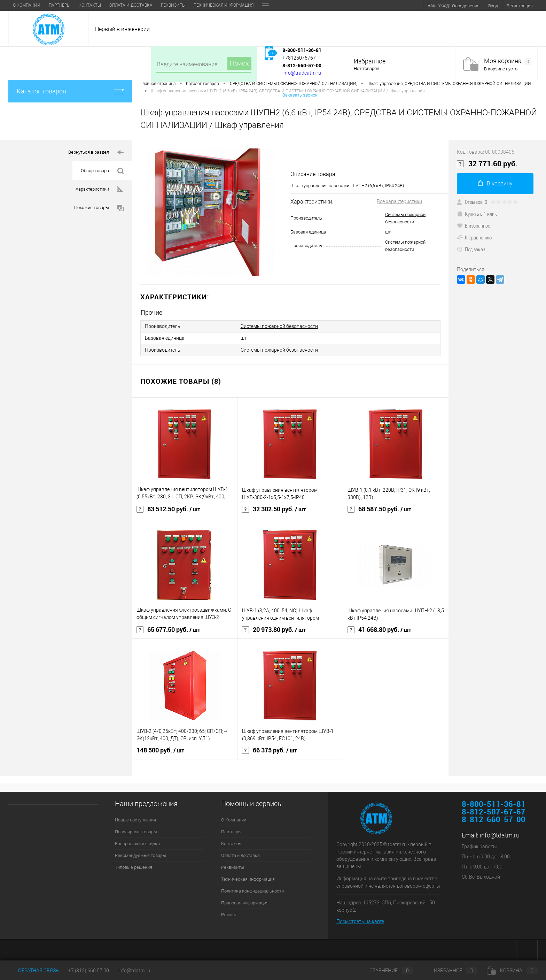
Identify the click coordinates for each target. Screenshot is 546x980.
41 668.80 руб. (379, 630)
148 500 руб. (160, 750)
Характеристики (100, 189)
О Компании (27, 5)
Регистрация (520, 6)
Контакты (90, 5)
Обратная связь (34, 971)
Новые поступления (135, 820)
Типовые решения (134, 867)
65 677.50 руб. (168, 630)
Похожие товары (99, 208)
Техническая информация (224, 5)
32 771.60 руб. (487, 164)
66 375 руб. (270, 750)
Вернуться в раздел (96, 152)
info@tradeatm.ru (302, 73)
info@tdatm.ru (500, 835)
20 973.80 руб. (274, 630)
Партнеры (60, 5)
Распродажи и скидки (137, 844)
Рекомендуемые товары (141, 855)
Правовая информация (245, 903)
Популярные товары (136, 832)
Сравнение (385, 971)
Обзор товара (102, 171)
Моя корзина (508, 61)
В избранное (474, 225)
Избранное (370, 61)
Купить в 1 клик (477, 214)
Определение (466, 6)
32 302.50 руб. (274, 509)
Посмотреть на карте (360, 921)
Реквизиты (173, 5)
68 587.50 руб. (379, 509)
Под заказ (471, 249)
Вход (493, 6)
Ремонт (229, 915)
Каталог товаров (70, 91)
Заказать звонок (300, 95)
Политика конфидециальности (252, 891)
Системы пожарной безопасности (279, 326)
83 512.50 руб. (168, 509)
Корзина (512, 971)
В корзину (495, 183)
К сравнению (474, 237)
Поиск (239, 63)
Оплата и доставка (131, 5)
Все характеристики (399, 201)
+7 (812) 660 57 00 (89, 971)
